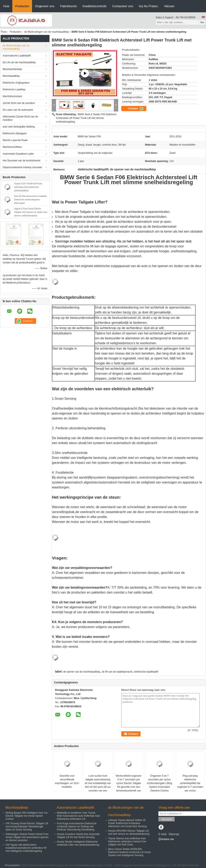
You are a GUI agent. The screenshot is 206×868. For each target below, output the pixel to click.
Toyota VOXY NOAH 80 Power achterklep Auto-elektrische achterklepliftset (28, 187)
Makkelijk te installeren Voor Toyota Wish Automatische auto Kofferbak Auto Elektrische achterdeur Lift (78, 816)
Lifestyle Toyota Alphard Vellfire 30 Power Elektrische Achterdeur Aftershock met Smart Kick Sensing (127, 823)
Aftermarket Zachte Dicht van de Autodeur (20, 118)
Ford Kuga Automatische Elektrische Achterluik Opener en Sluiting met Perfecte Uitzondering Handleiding (77, 827)
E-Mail (163, 834)
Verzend (167, 819)
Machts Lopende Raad (15, 140)
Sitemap (174, 834)
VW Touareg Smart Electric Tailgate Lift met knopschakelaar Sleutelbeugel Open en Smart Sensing (27, 827)
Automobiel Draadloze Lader (18, 154)
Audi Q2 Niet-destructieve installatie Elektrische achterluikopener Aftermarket (30, 200)
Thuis (3, 32)
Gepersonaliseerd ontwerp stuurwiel (22, 167)
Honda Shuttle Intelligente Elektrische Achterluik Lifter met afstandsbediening (78, 843)
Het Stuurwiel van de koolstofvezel (21, 161)
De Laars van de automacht (18, 110)
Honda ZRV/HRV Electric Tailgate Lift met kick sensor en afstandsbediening (129, 832)
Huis (6, 6)
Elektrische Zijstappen (15, 133)
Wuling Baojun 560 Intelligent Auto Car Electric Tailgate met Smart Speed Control (27, 816)
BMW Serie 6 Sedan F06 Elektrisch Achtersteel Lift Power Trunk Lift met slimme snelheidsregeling (86, 118)
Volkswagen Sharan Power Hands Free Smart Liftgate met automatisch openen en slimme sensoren (27, 837)
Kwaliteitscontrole (94, 6)
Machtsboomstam (12, 96)
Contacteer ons (123, 6)
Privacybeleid (12, 865)
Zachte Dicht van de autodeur (19, 103)
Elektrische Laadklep (14, 90)
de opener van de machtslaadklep (82, 672)
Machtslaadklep (11, 76)
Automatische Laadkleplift (17, 56)
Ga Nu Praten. (149, 6)
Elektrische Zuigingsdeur (16, 83)
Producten (22, 6)
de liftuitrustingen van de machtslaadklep (46, 32)
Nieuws (169, 6)
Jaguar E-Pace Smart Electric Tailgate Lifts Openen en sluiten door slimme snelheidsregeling (31, 212)
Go (202, 22)
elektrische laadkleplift (146, 672)
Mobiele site (166, 839)
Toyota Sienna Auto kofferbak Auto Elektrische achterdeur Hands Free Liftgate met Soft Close (127, 842)
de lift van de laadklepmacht (117, 672)
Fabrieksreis (69, 6)
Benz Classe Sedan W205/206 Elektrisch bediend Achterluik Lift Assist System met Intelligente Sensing (129, 852)
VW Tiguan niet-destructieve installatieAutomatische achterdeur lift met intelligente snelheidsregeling (26, 848)
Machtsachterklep (12, 69)
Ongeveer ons (45, 6)
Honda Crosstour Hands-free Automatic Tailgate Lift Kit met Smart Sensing (78, 836)
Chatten (136, 109)
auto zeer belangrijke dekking (19, 127)
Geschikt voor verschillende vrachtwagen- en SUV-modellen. (67, 781)
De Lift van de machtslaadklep (19, 62)
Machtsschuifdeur (12, 147)
